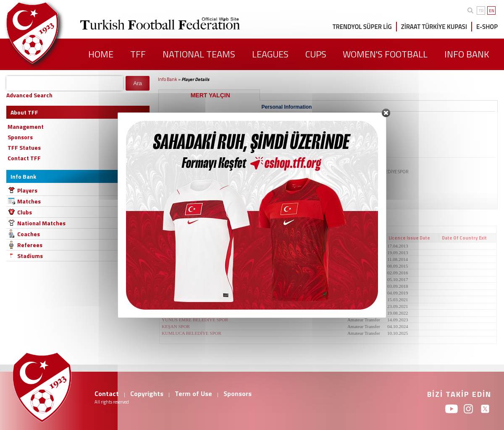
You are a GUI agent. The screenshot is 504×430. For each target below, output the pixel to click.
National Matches (41, 223)
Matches (29, 201)
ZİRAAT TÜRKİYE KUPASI (434, 27)
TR (481, 11)
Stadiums (30, 256)
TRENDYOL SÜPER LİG (362, 27)
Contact (107, 394)
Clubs (25, 212)
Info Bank (168, 79)
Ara (138, 83)
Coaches (29, 234)
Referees (30, 245)
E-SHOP (487, 27)
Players (27, 190)
